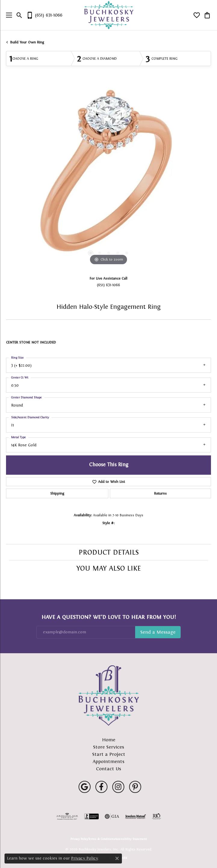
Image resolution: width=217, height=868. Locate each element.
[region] (108, 176)
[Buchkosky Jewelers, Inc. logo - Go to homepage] (108, 15)
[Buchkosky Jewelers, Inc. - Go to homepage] (109, 695)
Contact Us (108, 769)
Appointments (108, 761)
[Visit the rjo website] (157, 816)
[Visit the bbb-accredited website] (91, 816)
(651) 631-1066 (108, 285)
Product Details (109, 552)
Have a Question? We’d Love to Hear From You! (109, 617)
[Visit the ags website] (67, 816)
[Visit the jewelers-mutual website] (136, 816)
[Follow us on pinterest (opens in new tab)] (135, 787)
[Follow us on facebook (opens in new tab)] (101, 787)
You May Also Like (109, 568)
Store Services (108, 747)
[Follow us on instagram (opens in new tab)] (118, 787)
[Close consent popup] (117, 858)
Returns (160, 493)
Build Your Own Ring (27, 42)
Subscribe (158, 632)
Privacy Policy (79, 839)
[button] (19, 15)
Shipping (57, 493)
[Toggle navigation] (8, 15)
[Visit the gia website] (112, 816)
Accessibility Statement (131, 839)
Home (109, 740)
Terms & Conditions (102, 839)
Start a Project (109, 754)
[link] (44, 15)
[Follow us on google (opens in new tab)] (85, 787)
